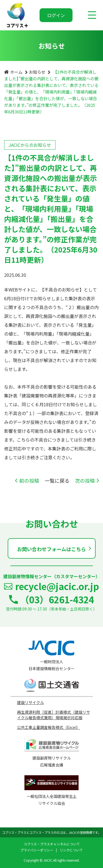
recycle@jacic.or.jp (57, 586)
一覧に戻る (57, 481)
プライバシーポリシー (37, 850)
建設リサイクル (30, 702)
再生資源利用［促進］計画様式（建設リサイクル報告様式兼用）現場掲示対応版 (54, 715)
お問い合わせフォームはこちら (51, 549)
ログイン (56, 15)
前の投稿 (29, 481)
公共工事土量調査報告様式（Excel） (49, 727)
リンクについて (71, 850)
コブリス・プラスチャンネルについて (52, 844)
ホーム (16, 72)
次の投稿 (85, 481)
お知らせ (37, 72)
